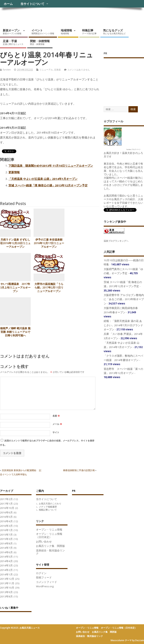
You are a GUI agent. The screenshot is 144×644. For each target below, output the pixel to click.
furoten (7, 70)
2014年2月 (6, 570)
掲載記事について (48, 510)
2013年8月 (6, 596)
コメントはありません (79, 70)
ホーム (8, 4)
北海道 (57, 70)
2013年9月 (6, 592)
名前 (56, 416)
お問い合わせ (44, 542)
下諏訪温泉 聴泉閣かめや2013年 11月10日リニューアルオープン (51, 166)
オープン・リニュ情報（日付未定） (49, 535)
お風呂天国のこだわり (50, 504)
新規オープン (12, 32)
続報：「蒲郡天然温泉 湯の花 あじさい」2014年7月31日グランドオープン (123, 325)
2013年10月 (7, 588)
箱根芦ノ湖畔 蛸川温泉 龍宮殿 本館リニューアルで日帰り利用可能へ (15, 332)
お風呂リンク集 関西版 (50, 546)
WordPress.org (45, 586)
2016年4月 (6, 521)
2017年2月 (6, 499)
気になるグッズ (114, 32)
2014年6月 (6, 552)
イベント (43, 32)
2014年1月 (6, 574)
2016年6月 (6, 512)
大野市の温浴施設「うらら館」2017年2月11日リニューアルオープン (49, 288)
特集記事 (89, 32)
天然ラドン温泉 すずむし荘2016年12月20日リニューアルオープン (15, 243)
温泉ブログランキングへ (116, 241)
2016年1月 (6, 530)
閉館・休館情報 (40, 42)
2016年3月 (6, 526)
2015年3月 (6, 539)
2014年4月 (6, 561)
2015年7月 (6, 535)
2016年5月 (6, 517)
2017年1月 (6, 504)
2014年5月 (6, 557)
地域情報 (66, 32)
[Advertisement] (124, 78)
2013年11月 (7, 583)
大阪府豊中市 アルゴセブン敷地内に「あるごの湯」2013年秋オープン (124, 299)
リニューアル (46, 70)
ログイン (41, 573)
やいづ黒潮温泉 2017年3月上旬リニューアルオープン (15, 288)
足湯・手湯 (13, 42)
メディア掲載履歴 (48, 507)
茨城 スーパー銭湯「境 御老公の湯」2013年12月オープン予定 (48, 185)
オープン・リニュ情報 (49, 530)
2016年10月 (7, 508)
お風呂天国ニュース (29, 16)
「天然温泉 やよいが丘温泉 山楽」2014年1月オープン (43, 179)
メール (57, 424)
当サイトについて (32, 4)
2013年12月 (7, 579)
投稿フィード (44, 577)
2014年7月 (6, 548)
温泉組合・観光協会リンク (50, 552)
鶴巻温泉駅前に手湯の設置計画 (79, 470)
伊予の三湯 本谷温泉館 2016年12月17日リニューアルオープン (49, 243)
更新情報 (14, 172)
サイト (56, 432)
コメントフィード (46, 582)
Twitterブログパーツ (133, 149)
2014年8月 (6, 543)
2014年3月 (6, 565)
